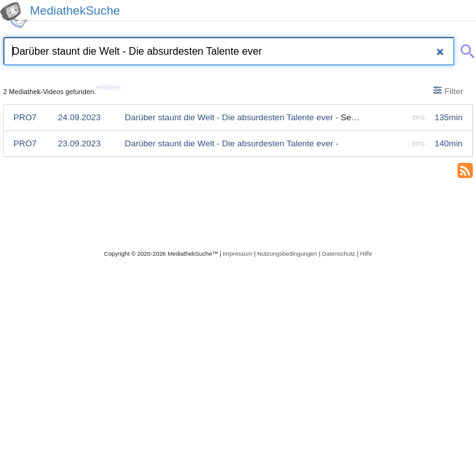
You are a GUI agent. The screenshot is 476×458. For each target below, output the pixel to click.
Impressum (237, 253)
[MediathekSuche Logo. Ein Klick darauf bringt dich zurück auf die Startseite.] (14, 15)
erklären (108, 87)
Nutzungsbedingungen (287, 253)
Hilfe (366, 253)
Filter (448, 91)
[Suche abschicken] (465, 49)
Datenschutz (339, 253)
